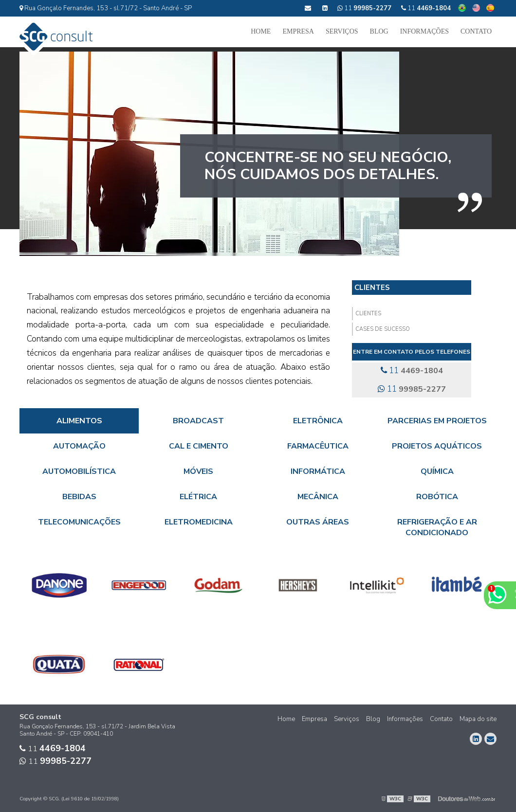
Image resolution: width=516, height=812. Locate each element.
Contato (476, 31)
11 (426, 8)
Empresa (298, 31)
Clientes (372, 288)
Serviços (342, 31)
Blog (379, 31)
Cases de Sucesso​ (383, 329)
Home (261, 31)
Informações (424, 31)
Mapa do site (478, 719)
